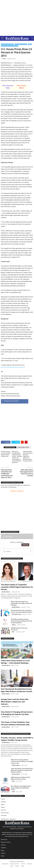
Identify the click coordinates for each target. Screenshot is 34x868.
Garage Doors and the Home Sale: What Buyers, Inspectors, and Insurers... (15, 702)
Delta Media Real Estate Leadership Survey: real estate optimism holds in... (22, 611)
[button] (31, 38)
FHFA (4, 59)
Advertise (3, 848)
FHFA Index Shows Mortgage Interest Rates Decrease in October (27, 473)
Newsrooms (4, 839)
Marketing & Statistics (21, 44)
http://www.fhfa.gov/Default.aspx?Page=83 (13, 367)
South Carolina (5, 813)
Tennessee (4, 815)
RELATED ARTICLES (10, 447)
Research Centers (6, 842)
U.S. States (7, 551)
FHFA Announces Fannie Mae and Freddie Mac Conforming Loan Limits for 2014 (7, 474)
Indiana (3, 807)
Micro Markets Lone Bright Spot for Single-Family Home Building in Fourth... (21, 788)
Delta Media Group (16, 614)
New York (3, 810)
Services (3, 845)
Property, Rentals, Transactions (10, 46)
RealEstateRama (6, 592)
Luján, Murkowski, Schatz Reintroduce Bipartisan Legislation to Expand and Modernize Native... (22, 770)
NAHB (13, 792)
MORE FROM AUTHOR (23, 447)
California (3, 802)
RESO (13, 632)
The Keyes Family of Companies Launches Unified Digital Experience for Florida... (17, 587)
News (30, 44)
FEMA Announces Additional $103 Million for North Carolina (20, 778)
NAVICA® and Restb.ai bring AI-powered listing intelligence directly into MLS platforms (21, 621)
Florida (3, 804)
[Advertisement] (17, 18)
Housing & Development (7, 44)
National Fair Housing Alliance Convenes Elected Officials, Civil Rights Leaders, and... (22, 761)
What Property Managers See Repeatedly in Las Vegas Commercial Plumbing (21, 603)
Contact (3, 853)
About (2, 850)
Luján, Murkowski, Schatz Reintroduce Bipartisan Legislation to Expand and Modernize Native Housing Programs (28, 456)
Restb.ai (14, 625)
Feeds (3, 856)
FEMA (13, 781)
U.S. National (8, 536)
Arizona (3, 799)
